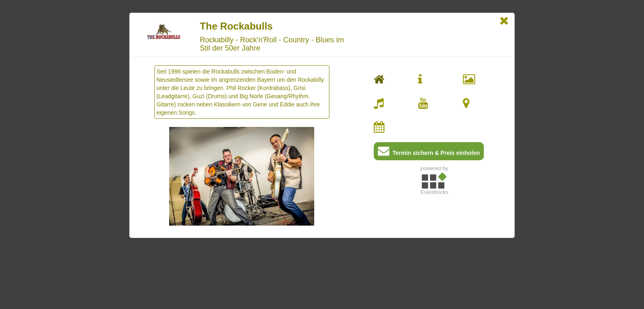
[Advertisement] (434, 256)
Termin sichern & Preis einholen (429, 153)
